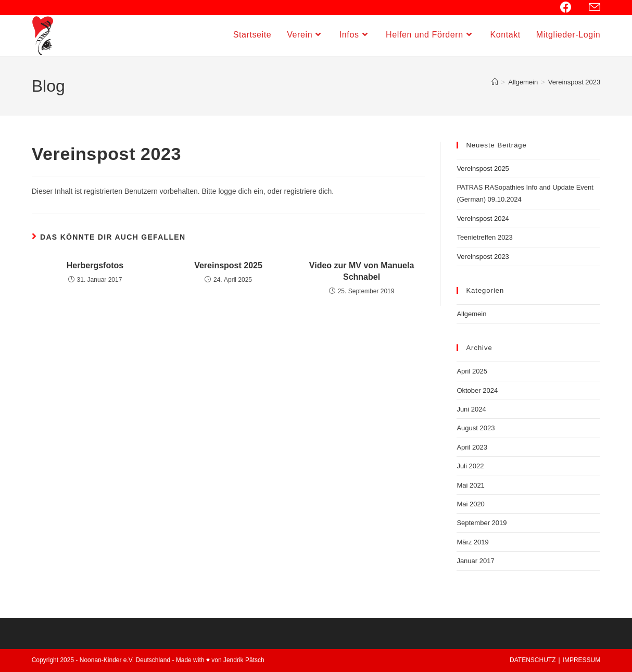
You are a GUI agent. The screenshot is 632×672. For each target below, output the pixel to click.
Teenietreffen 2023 (484, 237)
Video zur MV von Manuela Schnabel (362, 271)
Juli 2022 (470, 466)
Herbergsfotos (95, 265)
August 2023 (476, 428)
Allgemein (471, 314)
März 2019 (472, 542)
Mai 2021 (470, 485)
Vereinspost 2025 (228, 265)
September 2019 (482, 523)
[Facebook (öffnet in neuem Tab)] (571, 7)
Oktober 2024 (477, 390)
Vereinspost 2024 (483, 219)
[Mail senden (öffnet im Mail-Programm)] (593, 8)
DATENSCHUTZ (533, 660)
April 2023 (472, 447)
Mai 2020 (470, 504)
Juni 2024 (471, 409)
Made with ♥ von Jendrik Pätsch (220, 660)
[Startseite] (495, 82)
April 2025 (472, 371)
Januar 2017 (475, 561)
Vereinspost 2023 (574, 82)
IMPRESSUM (582, 660)
